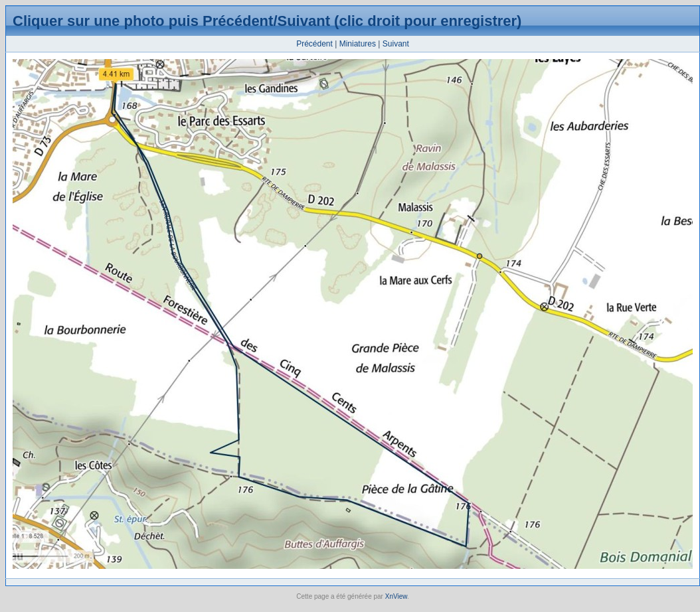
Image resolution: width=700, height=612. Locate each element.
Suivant (396, 44)
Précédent (314, 44)
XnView (396, 596)
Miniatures (358, 44)
